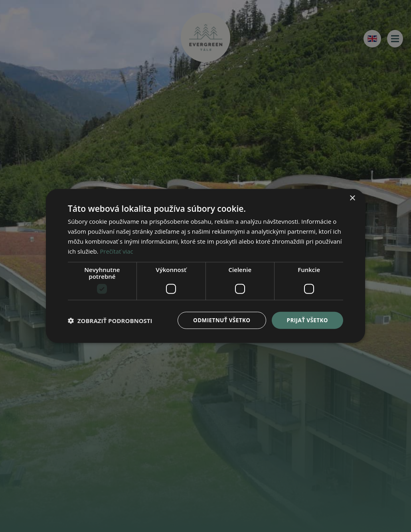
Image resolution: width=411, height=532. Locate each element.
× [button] (352, 198)
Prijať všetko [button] (307, 320)
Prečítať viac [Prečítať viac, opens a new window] (117, 251)
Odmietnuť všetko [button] (219, 320)
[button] (110, 321)
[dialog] (205, 266)
